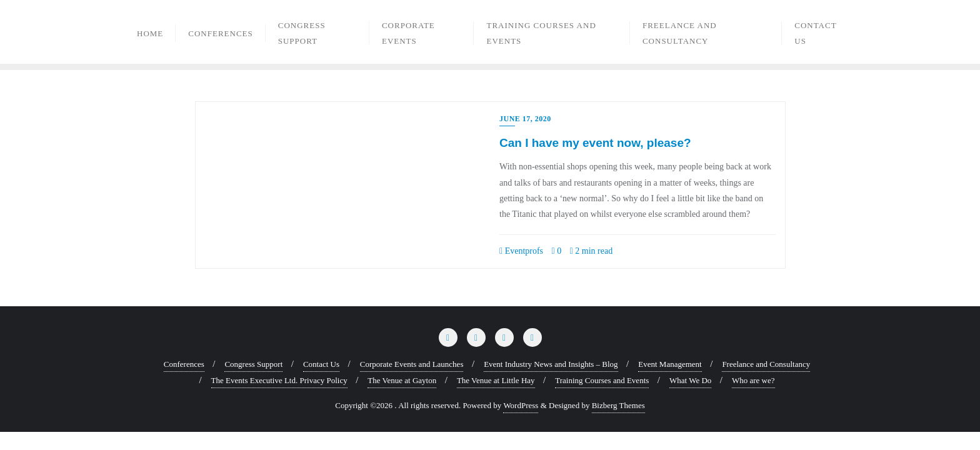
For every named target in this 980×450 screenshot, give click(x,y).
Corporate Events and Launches (412, 364)
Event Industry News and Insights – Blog (551, 364)
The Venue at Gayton (402, 380)
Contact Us (321, 364)
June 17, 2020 (525, 119)
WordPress (521, 405)
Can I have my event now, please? (595, 143)
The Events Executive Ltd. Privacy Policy (279, 380)
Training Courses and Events (602, 380)
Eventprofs (521, 251)
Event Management (670, 364)
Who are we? (753, 380)
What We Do (690, 380)
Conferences (184, 364)
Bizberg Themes (618, 405)
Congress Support (253, 364)
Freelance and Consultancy (766, 364)
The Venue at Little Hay (496, 380)
